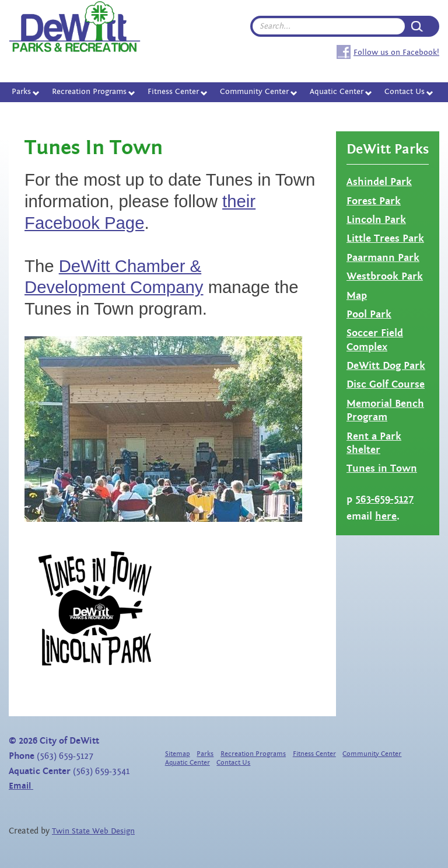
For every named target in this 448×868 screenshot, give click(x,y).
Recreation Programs (89, 91)
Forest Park (374, 201)
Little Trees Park (385, 238)
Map (357, 296)
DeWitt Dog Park (386, 366)
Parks (21, 91)
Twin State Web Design (93, 831)
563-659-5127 (384, 499)
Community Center (254, 91)
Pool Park (369, 314)
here (386, 516)
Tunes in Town (382, 468)
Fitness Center (173, 91)
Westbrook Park (385, 276)
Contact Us (405, 91)
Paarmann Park (383, 258)
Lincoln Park (376, 220)
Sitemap (178, 754)
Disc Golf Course (386, 384)
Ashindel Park (379, 182)
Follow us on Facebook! (396, 52)
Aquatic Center (337, 91)
